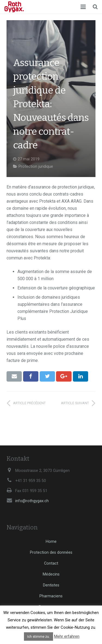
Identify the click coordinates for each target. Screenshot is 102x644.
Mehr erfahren (67, 636)
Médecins (51, 574)
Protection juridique (36, 167)
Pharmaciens (51, 596)
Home (51, 542)
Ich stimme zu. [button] (38, 636)
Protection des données (51, 552)
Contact (51, 563)
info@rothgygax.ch (32, 501)
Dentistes (51, 585)
